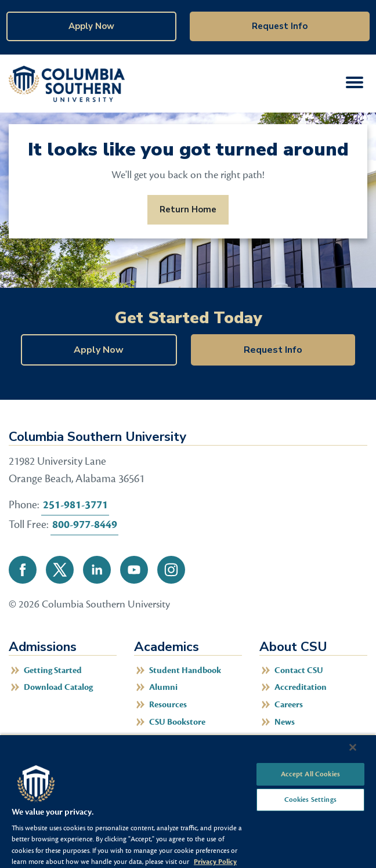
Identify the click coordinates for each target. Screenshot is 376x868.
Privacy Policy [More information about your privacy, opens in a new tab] (215, 862)
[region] (188, 801)
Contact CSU (299, 670)
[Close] (353, 747)
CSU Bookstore (177, 722)
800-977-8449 (85, 525)
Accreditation (301, 687)
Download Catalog (58, 687)
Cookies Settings (310, 800)
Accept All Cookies (310, 774)
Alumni (163, 687)
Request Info (280, 26)
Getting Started (53, 670)
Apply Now (91, 26)
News (285, 722)
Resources (168, 705)
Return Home (188, 209)
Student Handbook (185, 670)
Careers (289, 705)
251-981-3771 (75, 505)
